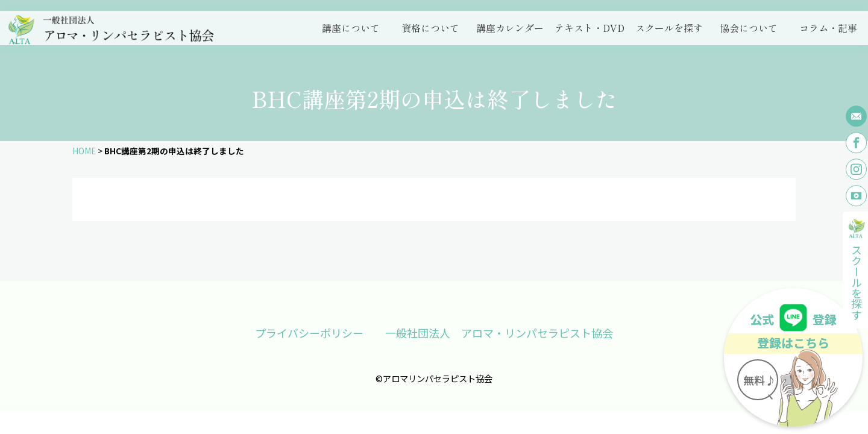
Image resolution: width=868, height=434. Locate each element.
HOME (84, 151)
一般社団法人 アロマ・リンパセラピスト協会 (499, 333)
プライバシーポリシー (309, 333)
